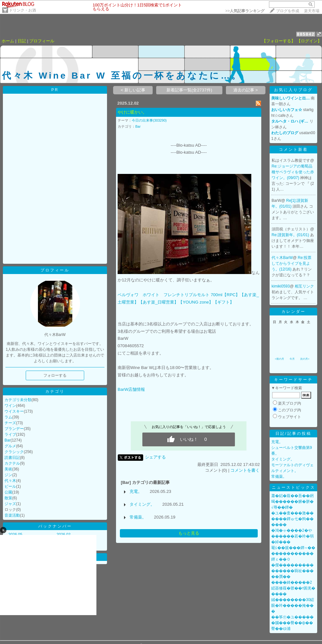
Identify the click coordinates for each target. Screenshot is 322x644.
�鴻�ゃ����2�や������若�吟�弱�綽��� (292, 536)
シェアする (155, 457)
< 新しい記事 (133, 90)
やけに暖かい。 (132, 112)
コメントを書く (245, 470)
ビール (10, 486)
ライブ (10, 434)
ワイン (10, 406)
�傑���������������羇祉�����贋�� (292, 571)
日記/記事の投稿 (293, 434)
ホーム (8, 41)
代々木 (10, 481)
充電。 (136, 491)
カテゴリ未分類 (18, 400)
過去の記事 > (246, 90)
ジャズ (10, 504)
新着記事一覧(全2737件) (189, 90)
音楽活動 (12, 515)
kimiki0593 (281, 286)
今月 (292, 359)
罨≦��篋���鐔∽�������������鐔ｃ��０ (293, 554)
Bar (8, 440)
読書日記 (12, 458)
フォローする (55, 375)
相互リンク (304, 286)
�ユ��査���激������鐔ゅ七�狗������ (292, 519)
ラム (8, 417)
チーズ (10, 423)
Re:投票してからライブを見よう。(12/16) (291, 263)
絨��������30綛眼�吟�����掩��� (293, 605)
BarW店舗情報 (131, 389)
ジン (8, 475)
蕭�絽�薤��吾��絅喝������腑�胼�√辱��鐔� (292, 502)
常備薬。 (138, 517)
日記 (22, 41)
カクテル (12, 463)
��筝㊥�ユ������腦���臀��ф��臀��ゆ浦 (292, 623)
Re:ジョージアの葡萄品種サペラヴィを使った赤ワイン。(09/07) (293, 172)
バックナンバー (55, 526)
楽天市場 (312, 11)
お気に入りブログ (293, 90)
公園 (8, 492)
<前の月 (279, 359)
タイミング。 (142, 504)
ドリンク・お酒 (22, 10)
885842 (306, 34)
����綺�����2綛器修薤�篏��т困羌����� (293, 588)
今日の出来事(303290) (149, 120)
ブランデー (14, 429)
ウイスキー (14, 411)
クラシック (14, 452)
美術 (8, 469)
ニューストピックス (294, 487)
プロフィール (42, 41)
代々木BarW (282, 258)
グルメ (10, 446)
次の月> (305, 359)
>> (245, 11)
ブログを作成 (288, 11)
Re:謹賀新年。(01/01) (291, 235)
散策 (8, 498)
